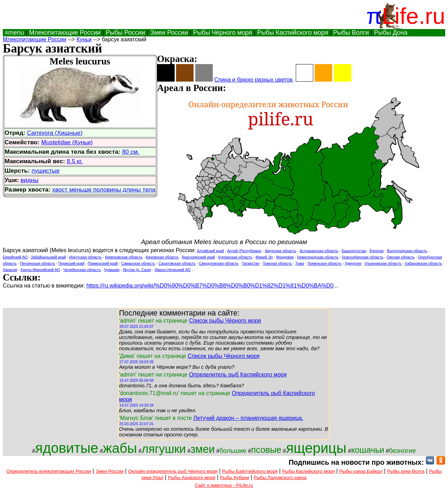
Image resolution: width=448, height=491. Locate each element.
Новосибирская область (363, 257)
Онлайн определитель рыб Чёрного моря (173, 471)
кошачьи (368, 450)
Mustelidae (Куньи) (67, 142)
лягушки (164, 449)
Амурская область (280, 251)
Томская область (277, 263)
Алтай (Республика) (244, 251)
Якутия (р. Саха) (137, 270)
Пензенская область (37, 263)
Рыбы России (125, 33)
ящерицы (316, 448)
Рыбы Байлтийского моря (250, 471)
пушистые (45, 171)
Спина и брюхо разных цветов (253, 80)
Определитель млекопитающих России (49, 471)
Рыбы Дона (391, 33)
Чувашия (112, 270)
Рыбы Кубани (234, 478)
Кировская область (162, 257)
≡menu (13, 33)
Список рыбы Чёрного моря (225, 321)
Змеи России (169, 33)
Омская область (401, 257)
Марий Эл (264, 257)
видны (30, 180)
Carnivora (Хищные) (55, 133)
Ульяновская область (383, 263)
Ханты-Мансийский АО (40, 270)
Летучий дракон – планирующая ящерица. (248, 418)
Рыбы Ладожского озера (280, 478)
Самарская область (138, 263)
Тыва (299, 263)
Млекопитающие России (65, 33)
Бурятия (377, 251)
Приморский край (103, 263)
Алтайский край (210, 251)
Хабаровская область (423, 263)
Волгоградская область (407, 251)
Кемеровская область (124, 257)
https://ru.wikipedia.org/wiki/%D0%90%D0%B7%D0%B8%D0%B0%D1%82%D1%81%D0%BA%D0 (210, 286)
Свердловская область (219, 263)
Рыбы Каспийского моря (293, 33)
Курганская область (235, 257)
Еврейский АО (15, 257)
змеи (202, 449)
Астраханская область (319, 251)
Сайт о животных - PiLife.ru (224, 485)
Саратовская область (177, 263)
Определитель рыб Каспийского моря (238, 375)
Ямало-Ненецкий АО (173, 270)
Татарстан (251, 263)
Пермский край (71, 263)
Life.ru (414, 16)
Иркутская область (86, 257)
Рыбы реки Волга (406, 471)
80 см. (131, 152)
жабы (120, 448)
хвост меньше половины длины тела (104, 189)
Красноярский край (198, 257)
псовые (266, 450)
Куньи (84, 39)
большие (233, 451)
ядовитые (67, 448)
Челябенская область (82, 270)
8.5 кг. (75, 161)
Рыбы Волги (351, 33)
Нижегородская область (318, 257)
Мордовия (285, 257)
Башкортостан (354, 251)
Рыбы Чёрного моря (223, 33)
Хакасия (10, 270)
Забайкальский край (48, 257)
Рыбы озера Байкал (361, 471)
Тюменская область (324, 263)
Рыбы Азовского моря (192, 478)
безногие (402, 451)
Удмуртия (353, 263)
